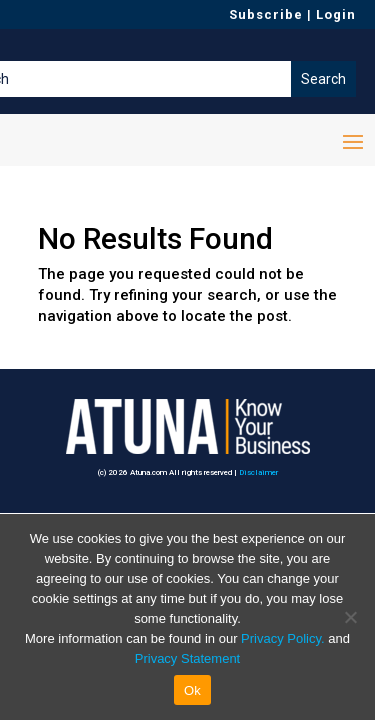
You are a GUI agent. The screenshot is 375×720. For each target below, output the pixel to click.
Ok (192, 690)
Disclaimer (258, 472)
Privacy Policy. (283, 638)
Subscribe (266, 14)
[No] (350, 617)
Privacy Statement (188, 658)
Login (336, 14)
